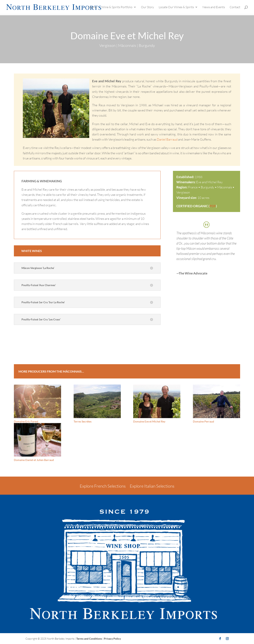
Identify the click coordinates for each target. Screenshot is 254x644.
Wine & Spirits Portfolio (117, 7)
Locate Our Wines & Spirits (176, 7)
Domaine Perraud (203, 421)
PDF (213, 206)
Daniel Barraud (167, 139)
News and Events (214, 7)
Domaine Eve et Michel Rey (149, 421)
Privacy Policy (112, 639)
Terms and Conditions (89, 639)
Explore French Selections (103, 486)
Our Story (147, 7)
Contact (235, 7)
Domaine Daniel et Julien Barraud (34, 460)
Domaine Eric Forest (26, 421)
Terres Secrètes (83, 421)
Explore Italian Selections (152, 486)
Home (93, 7)
